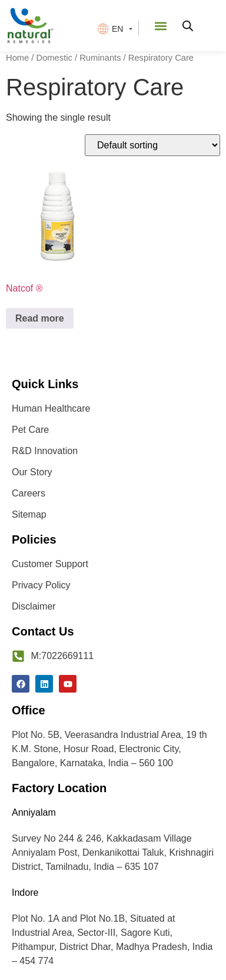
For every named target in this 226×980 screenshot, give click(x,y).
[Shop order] (152, 145)
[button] (160, 26)
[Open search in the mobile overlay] (188, 26)
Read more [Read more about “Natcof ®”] (40, 318)
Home (17, 58)
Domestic (54, 58)
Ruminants (100, 58)
